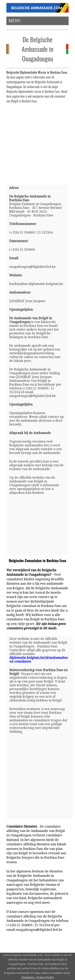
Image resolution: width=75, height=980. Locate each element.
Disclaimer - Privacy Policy (38, 977)
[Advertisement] (37, 142)
